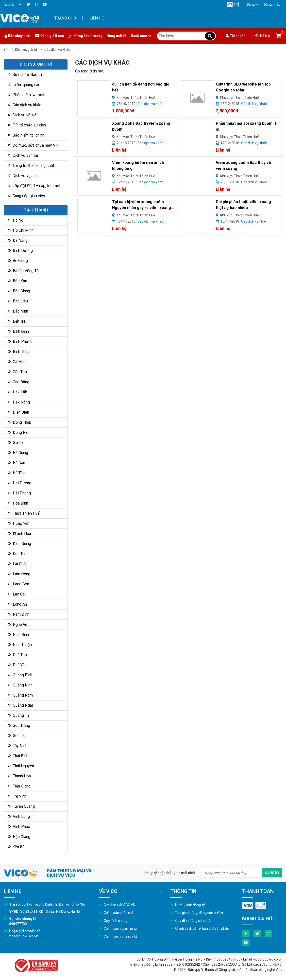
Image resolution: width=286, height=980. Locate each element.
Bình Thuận (20, 352)
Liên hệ (97, 18)
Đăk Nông (19, 402)
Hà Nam (17, 463)
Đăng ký (253, 4)
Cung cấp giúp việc (26, 196)
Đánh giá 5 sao (49, 36)
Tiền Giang (19, 786)
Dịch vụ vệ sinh (23, 176)
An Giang (18, 261)
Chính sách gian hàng (118, 928)
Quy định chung (113, 921)
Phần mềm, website (27, 95)
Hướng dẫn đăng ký (188, 905)
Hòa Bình (18, 503)
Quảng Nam (20, 695)
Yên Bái (17, 847)
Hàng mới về (117, 36)
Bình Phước (20, 341)
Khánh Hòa (19, 534)
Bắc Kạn (17, 281)
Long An (17, 604)
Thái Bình (18, 756)
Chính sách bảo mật (117, 913)
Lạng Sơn (18, 584)
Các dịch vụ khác (57, 50)
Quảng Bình (20, 675)
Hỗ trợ (263, 36)
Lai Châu (18, 564)
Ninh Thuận (20, 645)
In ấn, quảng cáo (24, 85)
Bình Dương (20, 251)
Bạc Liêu (18, 301)
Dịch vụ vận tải (23, 155)
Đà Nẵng (18, 240)
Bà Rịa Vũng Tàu (24, 271)
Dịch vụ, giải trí (26, 50)
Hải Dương (20, 483)
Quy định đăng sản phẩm (192, 921)
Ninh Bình (18, 635)
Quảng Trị (18, 715)
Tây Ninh (18, 746)
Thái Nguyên (21, 766)
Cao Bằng (19, 382)
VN (230, 4)
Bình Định (18, 331)
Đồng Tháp (20, 422)
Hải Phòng (19, 493)
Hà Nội (16, 220)
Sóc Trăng (19, 726)
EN (236, 4)
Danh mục (141, 36)
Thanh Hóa (19, 776)
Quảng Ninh (20, 685)
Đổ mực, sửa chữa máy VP (33, 145)
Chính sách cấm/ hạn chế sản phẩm (200, 928)
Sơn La (16, 736)
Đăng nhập (272, 4)
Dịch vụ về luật (23, 115)
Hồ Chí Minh (21, 230)
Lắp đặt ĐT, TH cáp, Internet (34, 186)
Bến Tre (17, 321)
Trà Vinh (17, 796)
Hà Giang (18, 453)
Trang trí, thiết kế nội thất (31, 166)
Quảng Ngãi (20, 705)
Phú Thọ (17, 655)
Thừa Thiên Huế (24, 513)
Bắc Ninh (18, 311)
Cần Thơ (17, 372)
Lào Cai (17, 594)
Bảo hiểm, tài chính (26, 135)
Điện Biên (18, 412)
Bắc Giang (19, 291)
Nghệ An (17, 624)
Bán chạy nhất (17, 36)
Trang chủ (65, 18)
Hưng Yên (19, 523)
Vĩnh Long (19, 816)
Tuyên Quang (21, 806)
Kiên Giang (19, 544)
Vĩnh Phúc (19, 827)
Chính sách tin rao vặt (118, 936)
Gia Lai (16, 443)
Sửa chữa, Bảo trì (25, 75)
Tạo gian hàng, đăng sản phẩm (197, 913)
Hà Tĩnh (17, 473)
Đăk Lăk (17, 392)
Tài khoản (236, 36)
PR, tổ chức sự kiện (27, 125)
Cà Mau (17, 362)
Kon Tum (18, 554)
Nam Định (19, 614)
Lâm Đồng (19, 574)
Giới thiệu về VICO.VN (117, 905)
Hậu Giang (19, 837)
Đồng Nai (18, 432)
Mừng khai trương (85, 36)
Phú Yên (17, 665)
